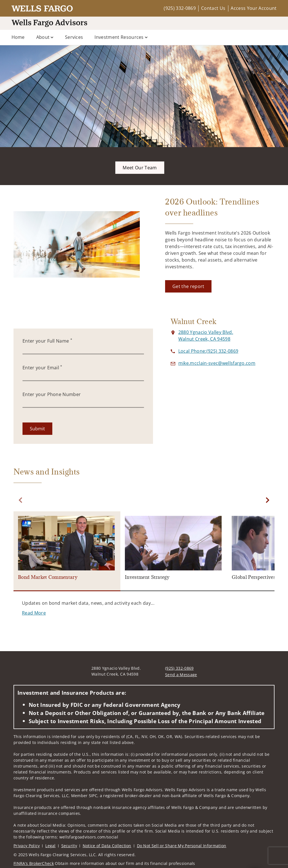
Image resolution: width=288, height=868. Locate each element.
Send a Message (181, 675)
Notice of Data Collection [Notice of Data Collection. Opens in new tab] (107, 846)
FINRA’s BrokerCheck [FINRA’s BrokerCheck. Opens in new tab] (34, 863)
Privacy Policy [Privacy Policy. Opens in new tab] (27, 846)
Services (74, 37)
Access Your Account (254, 8)
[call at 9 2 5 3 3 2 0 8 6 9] (208, 351)
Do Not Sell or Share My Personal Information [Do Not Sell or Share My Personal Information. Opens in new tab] (182, 846)
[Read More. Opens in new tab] (34, 613)
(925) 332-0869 (180, 8)
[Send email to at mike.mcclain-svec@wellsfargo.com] (217, 363)
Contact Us (213, 8)
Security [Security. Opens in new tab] (69, 846)
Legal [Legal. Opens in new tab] (50, 846)
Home (18, 37)
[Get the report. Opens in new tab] (188, 286)
